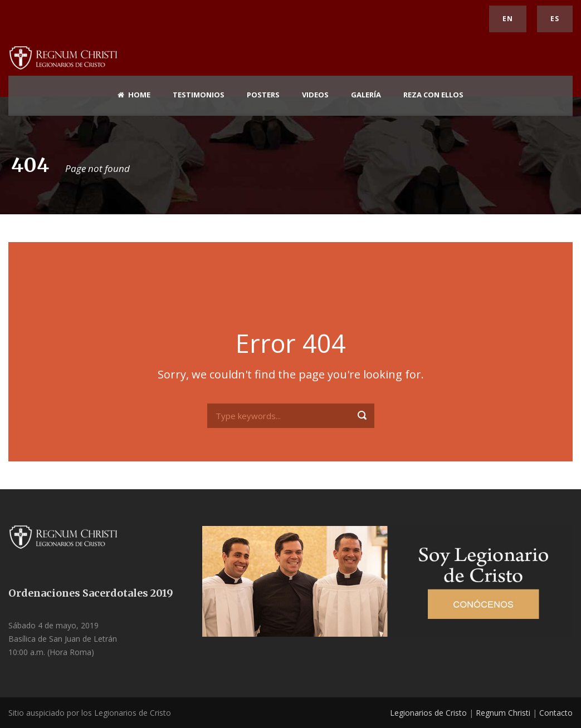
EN (508, 19)
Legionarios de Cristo (428, 713)
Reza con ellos (433, 95)
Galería (366, 95)
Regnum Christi (503, 713)
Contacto (556, 713)
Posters (263, 95)
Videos (315, 95)
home (134, 95)
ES (555, 19)
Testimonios (199, 95)
